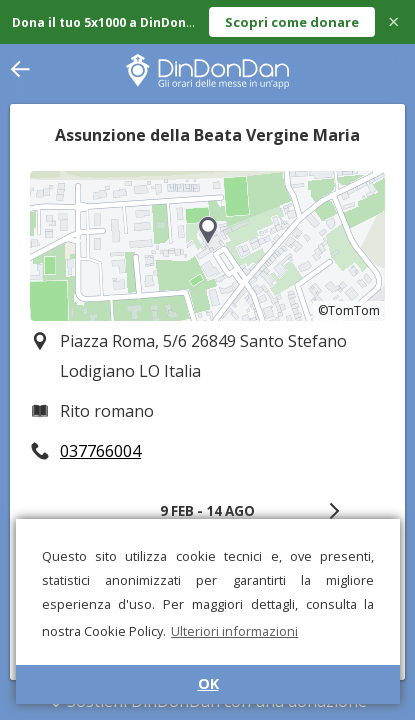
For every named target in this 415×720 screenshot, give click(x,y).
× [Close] (393, 21)
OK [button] (208, 683)
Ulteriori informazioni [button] (234, 631)
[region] (207, 246)
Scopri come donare (292, 22)
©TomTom (349, 310)
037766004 (100, 451)
